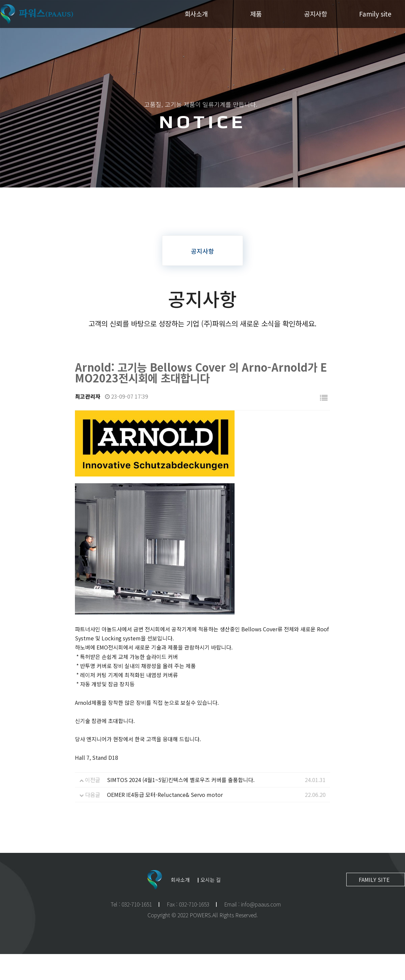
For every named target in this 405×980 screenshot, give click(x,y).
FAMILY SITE (374, 880)
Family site (375, 14)
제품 (256, 14)
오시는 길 (211, 880)
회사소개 (196, 14)
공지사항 (316, 14)
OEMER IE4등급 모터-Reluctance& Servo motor (165, 795)
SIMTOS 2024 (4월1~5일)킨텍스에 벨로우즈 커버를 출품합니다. (181, 780)
